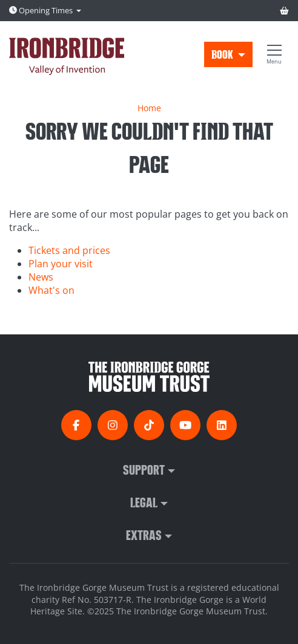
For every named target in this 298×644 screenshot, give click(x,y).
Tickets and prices (69, 250)
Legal (144, 502)
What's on (51, 290)
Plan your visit (61, 264)
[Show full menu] (274, 54)
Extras (144, 535)
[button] (228, 54)
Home (149, 108)
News (41, 277)
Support (144, 469)
